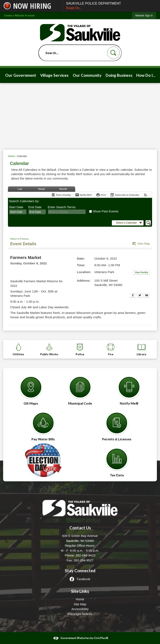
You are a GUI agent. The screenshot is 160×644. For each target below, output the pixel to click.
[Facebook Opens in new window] (133, 296)
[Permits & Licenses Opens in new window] (117, 424)
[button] (113, 53)
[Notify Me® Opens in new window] (129, 389)
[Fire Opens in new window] (111, 349)
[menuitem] (21, 76)
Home (11, 156)
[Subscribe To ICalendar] (125, 195)
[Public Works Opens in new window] (49, 349)
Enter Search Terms (62, 207)
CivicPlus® (101, 638)
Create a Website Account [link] (19, 16)
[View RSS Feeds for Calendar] (146, 195)
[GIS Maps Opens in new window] (31, 389)
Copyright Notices (80, 614)
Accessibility (80, 609)
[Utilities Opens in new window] (19, 349)
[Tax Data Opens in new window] (117, 460)
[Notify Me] (83, 195)
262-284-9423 (86, 555)
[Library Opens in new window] (141, 349)
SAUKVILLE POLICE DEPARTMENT (111, 6)
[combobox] (18, 212)
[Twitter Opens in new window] (140, 296)
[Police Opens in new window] (80, 349)
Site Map (80, 604)
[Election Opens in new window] (43, 460)
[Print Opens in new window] (101, 195)
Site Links (80, 591)
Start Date (16, 207)
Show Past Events (106, 211)
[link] (144, 15)
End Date (35, 207)
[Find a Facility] (61, 195)
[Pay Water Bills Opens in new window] (43, 424)
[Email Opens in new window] (147, 296)
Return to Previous (19, 239)
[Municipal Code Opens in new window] (80, 389)
